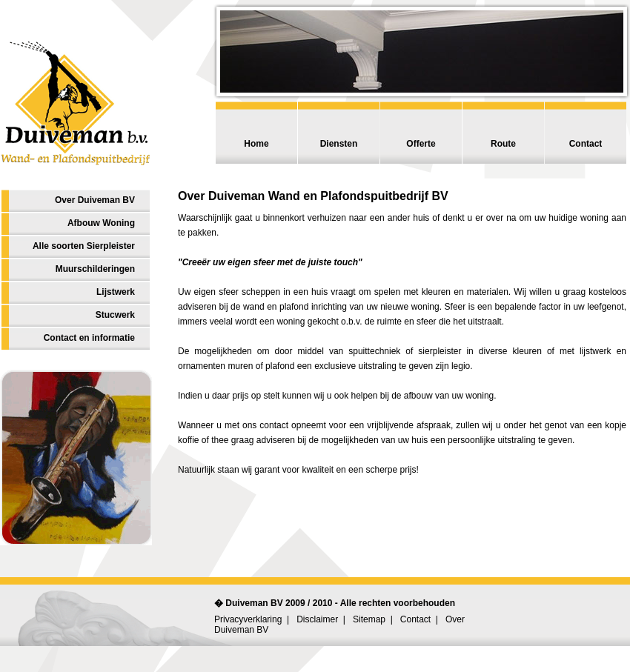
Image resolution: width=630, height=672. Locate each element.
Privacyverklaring (248, 619)
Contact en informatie (89, 338)
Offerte (421, 144)
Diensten (339, 144)
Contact (586, 144)
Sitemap (369, 619)
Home (256, 144)
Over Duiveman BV (95, 200)
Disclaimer (317, 619)
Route (503, 144)
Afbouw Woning (101, 223)
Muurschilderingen (95, 269)
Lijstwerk (116, 292)
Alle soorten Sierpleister (84, 246)
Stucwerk (115, 315)
